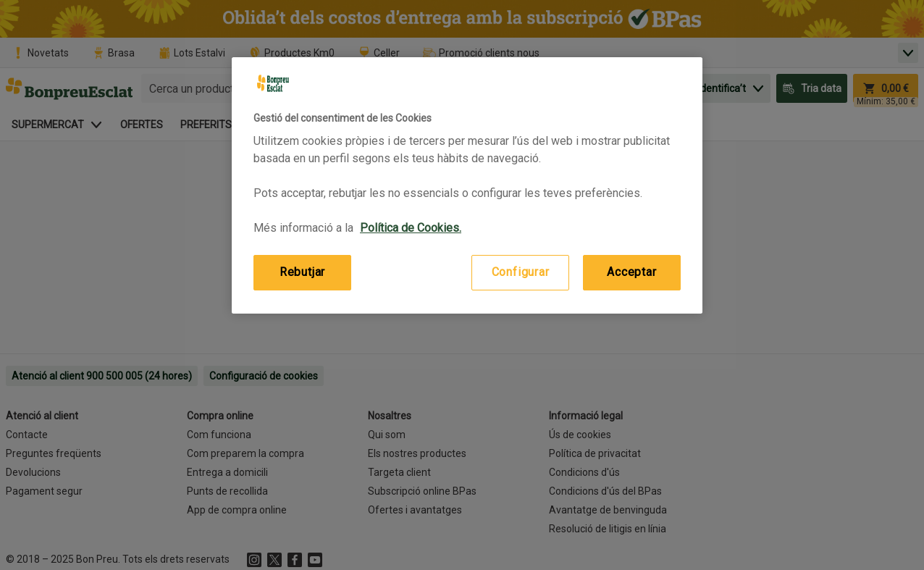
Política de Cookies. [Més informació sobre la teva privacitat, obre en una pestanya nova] (411, 228)
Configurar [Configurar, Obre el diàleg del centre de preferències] (521, 272)
